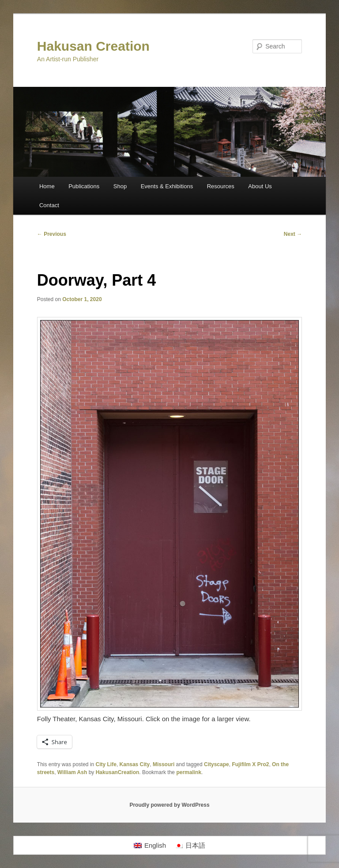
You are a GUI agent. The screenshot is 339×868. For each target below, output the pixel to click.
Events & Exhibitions (167, 186)
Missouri (164, 764)
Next (293, 234)
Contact (49, 205)
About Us (260, 186)
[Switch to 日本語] (190, 846)
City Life (106, 764)
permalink (189, 772)
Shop (120, 186)
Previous (52, 234)
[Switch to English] (150, 846)
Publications (84, 186)
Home (47, 186)
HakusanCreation (118, 772)
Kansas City (135, 764)
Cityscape (217, 764)
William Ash (72, 772)
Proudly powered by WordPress (169, 805)
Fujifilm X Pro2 (250, 764)
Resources (221, 186)
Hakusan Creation (93, 46)
